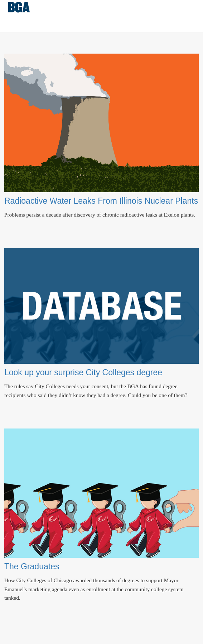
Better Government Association (19, 7)
